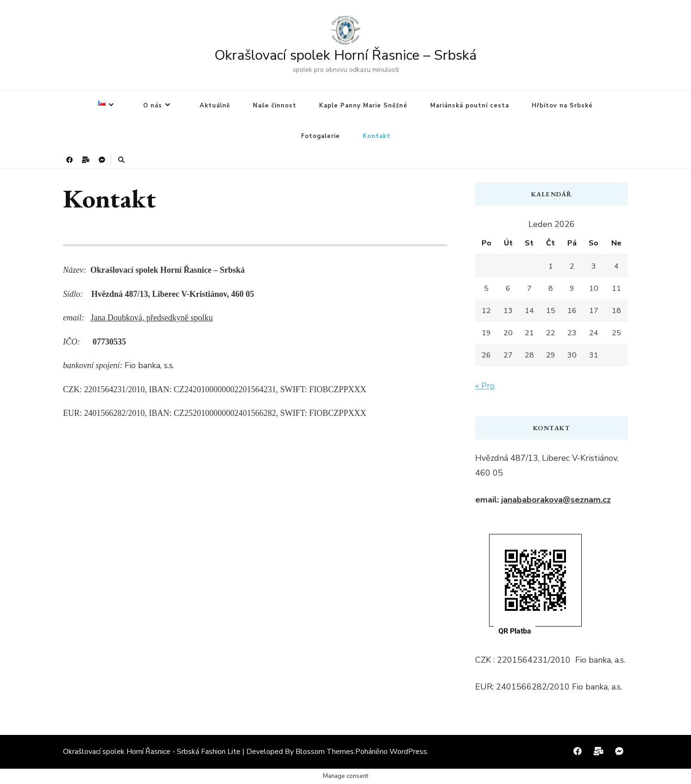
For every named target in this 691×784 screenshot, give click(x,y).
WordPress (408, 752)
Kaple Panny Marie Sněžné (363, 106)
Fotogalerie (320, 136)
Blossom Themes (325, 752)
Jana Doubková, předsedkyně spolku (151, 318)
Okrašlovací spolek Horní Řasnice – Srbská (345, 55)
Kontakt (377, 136)
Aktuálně (215, 106)
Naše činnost (275, 106)
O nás (153, 106)
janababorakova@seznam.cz (556, 500)
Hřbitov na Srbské (562, 106)
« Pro (485, 386)
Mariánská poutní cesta (470, 106)
